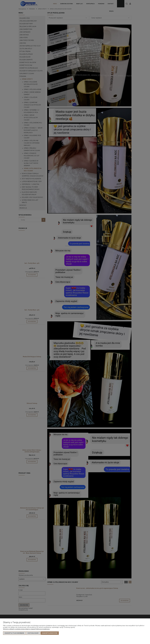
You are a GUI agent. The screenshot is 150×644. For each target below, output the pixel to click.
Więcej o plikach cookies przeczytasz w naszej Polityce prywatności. (26, 629)
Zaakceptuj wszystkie (50, 633)
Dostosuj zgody (33, 633)
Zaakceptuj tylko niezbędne (14, 633)
